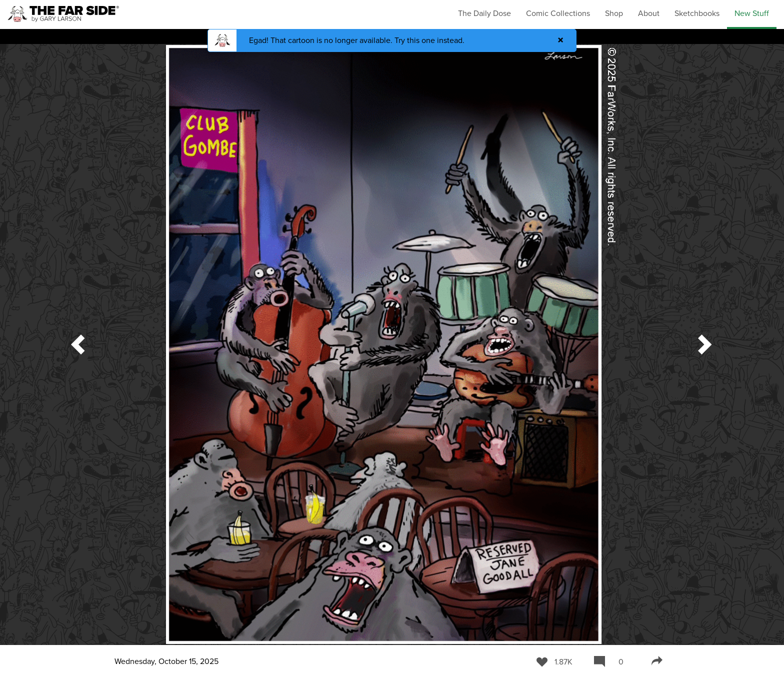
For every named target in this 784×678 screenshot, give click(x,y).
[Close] (560, 40)
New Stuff (752, 13)
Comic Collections (558, 13)
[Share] (657, 661)
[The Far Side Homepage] (63, 14)
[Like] (554, 661)
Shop (614, 13)
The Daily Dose (484, 13)
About (649, 13)
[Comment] (612, 661)
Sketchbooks (697, 13)
